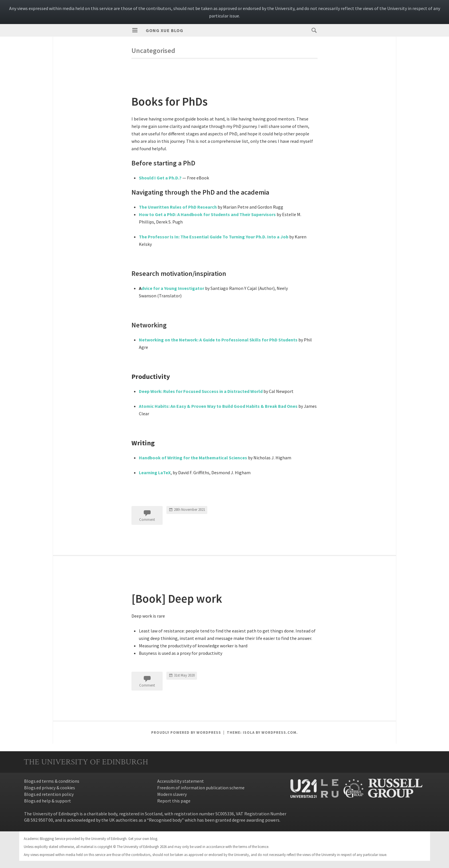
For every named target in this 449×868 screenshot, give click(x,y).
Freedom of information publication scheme (201, 788)
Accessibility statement (181, 781)
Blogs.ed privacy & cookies (50, 788)
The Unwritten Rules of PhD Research (178, 207)
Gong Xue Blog (165, 30)
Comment (147, 520)
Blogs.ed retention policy (49, 794)
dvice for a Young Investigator (173, 288)
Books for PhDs (176, 101)
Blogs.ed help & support (48, 801)
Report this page (174, 801)
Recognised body (165, 820)
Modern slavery (172, 794)
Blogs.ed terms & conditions (52, 781)
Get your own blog (143, 839)
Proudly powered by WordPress (186, 732)
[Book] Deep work (185, 598)
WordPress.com (279, 732)
